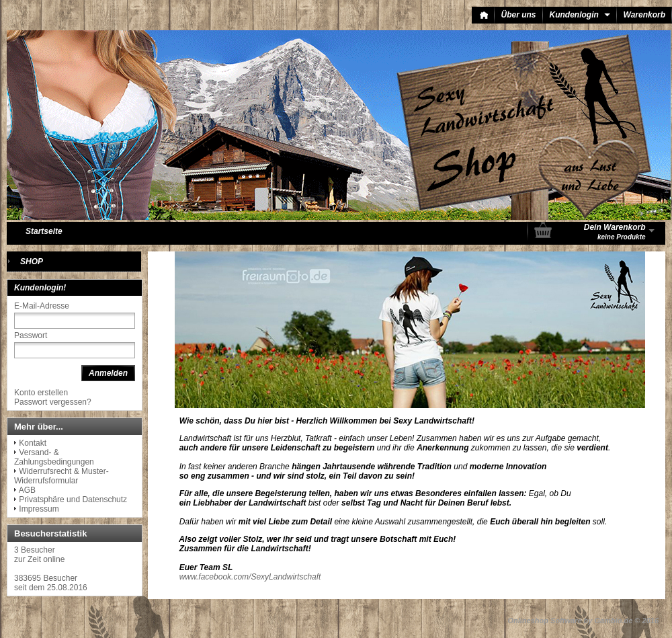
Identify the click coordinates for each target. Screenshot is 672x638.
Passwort (31, 335)
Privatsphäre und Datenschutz (73, 500)
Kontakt (33, 443)
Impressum (39, 509)
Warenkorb (644, 15)
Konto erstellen (41, 393)
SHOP (32, 262)
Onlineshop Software (545, 621)
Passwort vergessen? (53, 402)
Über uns (519, 15)
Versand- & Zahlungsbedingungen (54, 457)
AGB (27, 490)
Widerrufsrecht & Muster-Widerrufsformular (61, 476)
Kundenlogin (580, 15)
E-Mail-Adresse (42, 306)
